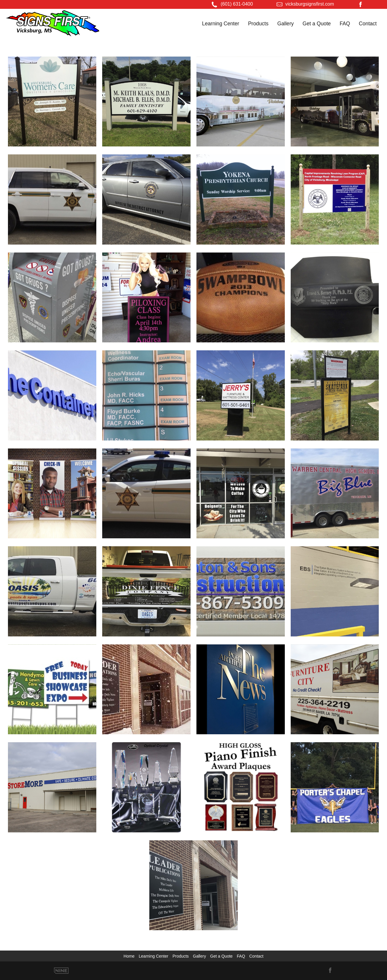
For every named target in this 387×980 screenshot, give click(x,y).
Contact (368, 24)
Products (258, 24)
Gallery (286, 24)
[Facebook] (360, 5)
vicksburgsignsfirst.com (310, 4)
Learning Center (221, 24)
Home (129, 956)
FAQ (345, 24)
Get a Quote (317, 24)
